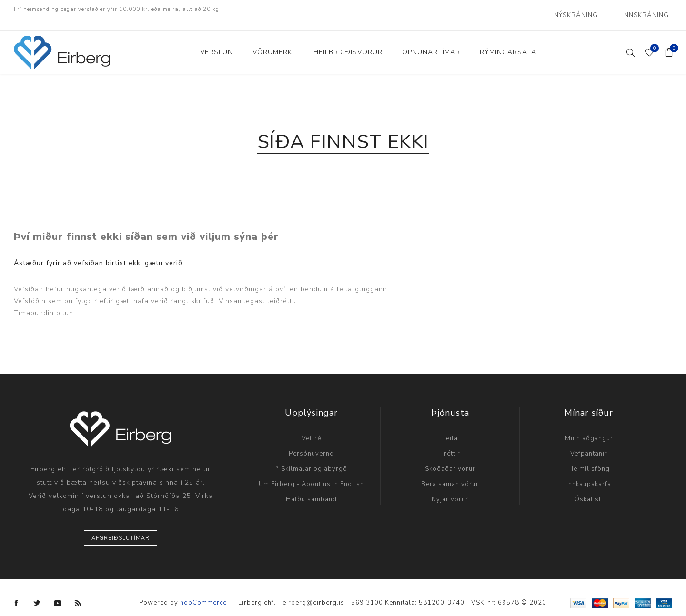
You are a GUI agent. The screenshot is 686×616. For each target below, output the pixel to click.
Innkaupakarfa (589, 473)
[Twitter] (37, 592)
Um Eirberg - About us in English (311, 473)
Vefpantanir (589, 442)
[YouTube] (58, 592)
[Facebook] (17, 592)
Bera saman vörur (450, 473)
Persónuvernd (311, 442)
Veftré (311, 427)
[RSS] (78, 592)
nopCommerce (203, 592)
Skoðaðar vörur (450, 457)
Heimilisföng (589, 457)
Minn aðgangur (589, 427)
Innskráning (650, 10)
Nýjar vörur (450, 488)
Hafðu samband (311, 488)
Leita (450, 427)
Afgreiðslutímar (121, 527)
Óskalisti (589, 488)
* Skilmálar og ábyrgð (312, 457)
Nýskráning (590, 10)
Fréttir (450, 442)
